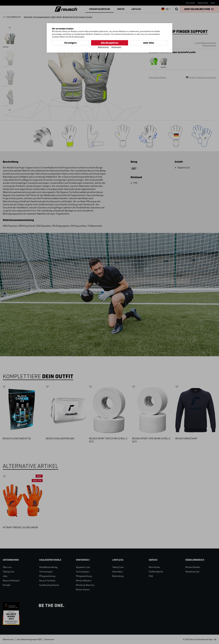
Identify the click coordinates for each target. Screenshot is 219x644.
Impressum (116, 47)
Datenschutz (103, 47)
